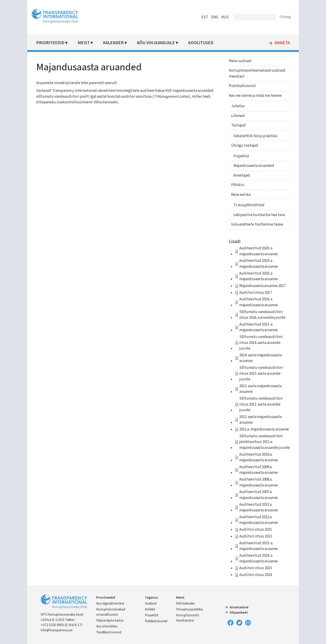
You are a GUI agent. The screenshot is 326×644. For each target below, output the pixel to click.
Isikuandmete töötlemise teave (257, 224)
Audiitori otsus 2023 (256, 568)
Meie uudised (240, 61)
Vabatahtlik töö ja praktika (255, 136)
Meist (84, 43)
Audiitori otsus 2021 (256, 530)
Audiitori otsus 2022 (256, 536)
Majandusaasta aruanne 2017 (262, 286)
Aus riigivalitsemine (110, 603)
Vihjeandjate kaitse (110, 620)
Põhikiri (238, 185)
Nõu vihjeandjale (156, 43)
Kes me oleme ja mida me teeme (255, 96)
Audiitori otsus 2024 (256, 575)
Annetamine (239, 607)
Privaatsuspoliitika (189, 609)
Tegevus (151, 598)
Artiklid (150, 609)
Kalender (113, 43)
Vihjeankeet (239, 612)
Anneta (282, 43)
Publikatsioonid (242, 86)
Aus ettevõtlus (107, 626)
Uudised (151, 603)
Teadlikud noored (109, 632)
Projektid (241, 156)
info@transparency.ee (57, 630)
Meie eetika (241, 195)
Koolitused (201, 43)
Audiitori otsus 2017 (256, 293)
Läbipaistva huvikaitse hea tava (259, 215)
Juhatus (238, 106)
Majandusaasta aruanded (254, 166)
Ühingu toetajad (245, 146)
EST (205, 17)
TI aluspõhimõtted (249, 205)
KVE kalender (186, 603)
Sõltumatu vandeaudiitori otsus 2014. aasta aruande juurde (261, 343)
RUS (225, 17)
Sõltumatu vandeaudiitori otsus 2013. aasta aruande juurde (261, 373)
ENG (215, 17)
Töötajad (238, 125)
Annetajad (242, 175)
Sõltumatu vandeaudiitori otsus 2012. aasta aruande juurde (261, 404)
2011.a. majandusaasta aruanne (264, 429)
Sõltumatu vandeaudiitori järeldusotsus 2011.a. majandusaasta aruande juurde (265, 442)
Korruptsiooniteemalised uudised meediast (257, 73)
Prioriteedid (50, 43)
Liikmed (238, 116)
